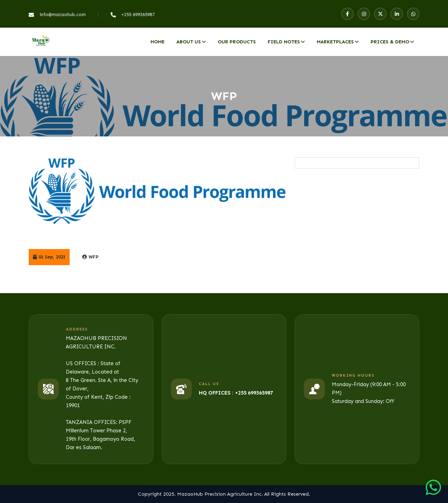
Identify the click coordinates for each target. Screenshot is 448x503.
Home (157, 42)
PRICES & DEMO (390, 42)
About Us (189, 42)
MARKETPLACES (335, 42)
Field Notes (284, 42)
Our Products (237, 42)
